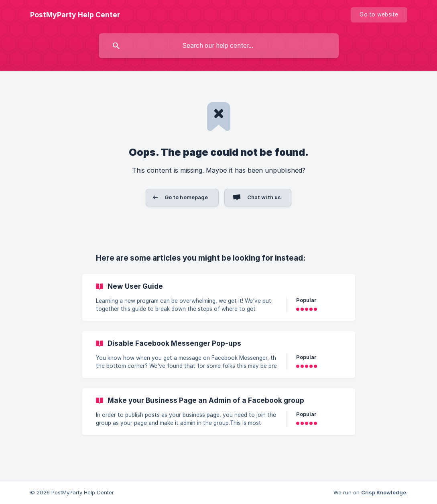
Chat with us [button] (264, 197)
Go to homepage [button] (186, 197)
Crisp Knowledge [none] (384, 492)
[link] (219, 298)
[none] (75, 15)
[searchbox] (219, 46)
